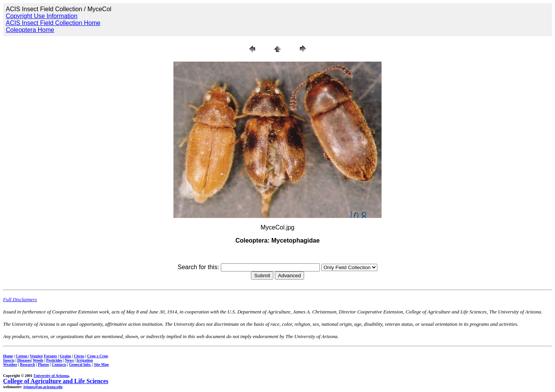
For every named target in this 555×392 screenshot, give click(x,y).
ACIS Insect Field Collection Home (53, 23)
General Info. (80, 364)
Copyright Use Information (42, 16)
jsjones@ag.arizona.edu (43, 387)
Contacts (59, 364)
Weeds (38, 360)
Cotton (22, 356)
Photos (43, 364)
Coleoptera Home (30, 30)
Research (28, 364)
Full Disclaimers (20, 299)
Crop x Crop (98, 356)
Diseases (24, 360)
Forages (50, 356)
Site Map (102, 364)
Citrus (79, 356)
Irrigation (85, 360)
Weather (10, 364)
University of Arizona (51, 376)
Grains (65, 356)
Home (8, 356)
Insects (9, 360)
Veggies (36, 356)
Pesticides (54, 360)
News (70, 360)
